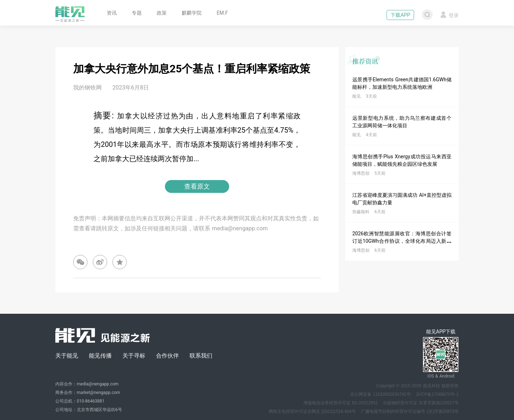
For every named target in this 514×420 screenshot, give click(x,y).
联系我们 (201, 356)
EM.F (222, 13)
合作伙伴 (167, 356)
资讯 (112, 13)
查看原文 (197, 186)
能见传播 (100, 356)
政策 (162, 13)
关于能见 (67, 356)
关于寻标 (134, 356)
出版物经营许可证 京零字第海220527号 (421, 403)
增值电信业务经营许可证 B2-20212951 (341, 403)
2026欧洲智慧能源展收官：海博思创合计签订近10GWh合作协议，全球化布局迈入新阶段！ (402, 241)
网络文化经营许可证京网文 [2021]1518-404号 (312, 411)
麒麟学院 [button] (192, 13)
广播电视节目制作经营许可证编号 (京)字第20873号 (410, 411)
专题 (137, 13)
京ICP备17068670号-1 (437, 394)
